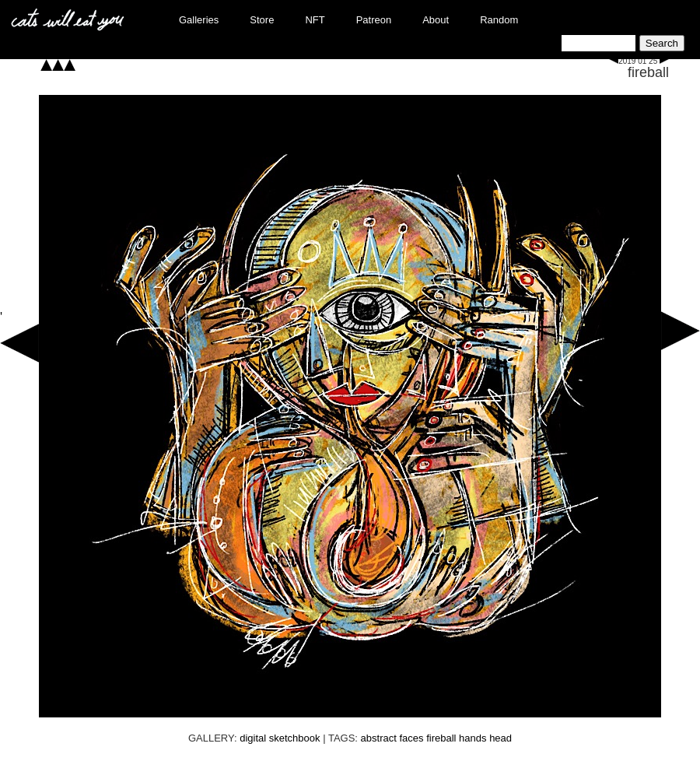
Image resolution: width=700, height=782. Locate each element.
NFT (315, 20)
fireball (648, 72)
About (436, 20)
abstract (379, 738)
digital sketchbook (280, 738)
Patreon (374, 20)
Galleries (199, 20)
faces (411, 738)
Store (262, 20)
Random (499, 20)
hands (472, 738)
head (500, 738)
